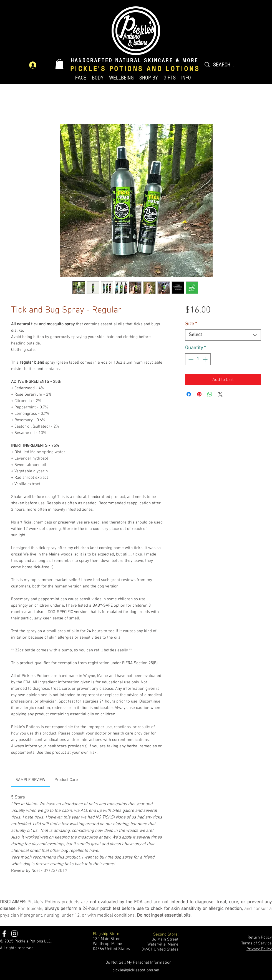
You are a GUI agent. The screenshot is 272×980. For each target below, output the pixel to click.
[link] (30, 780)
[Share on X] (220, 394)
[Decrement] (190, 359)
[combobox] (223, 335)
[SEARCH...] (229, 65)
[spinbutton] (198, 359)
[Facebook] (4, 934)
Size (191, 324)
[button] (59, 64)
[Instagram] (14, 934)
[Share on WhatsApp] (210, 394)
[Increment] (206, 359)
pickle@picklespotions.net (136, 970)
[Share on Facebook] (189, 394)
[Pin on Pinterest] (199, 394)
